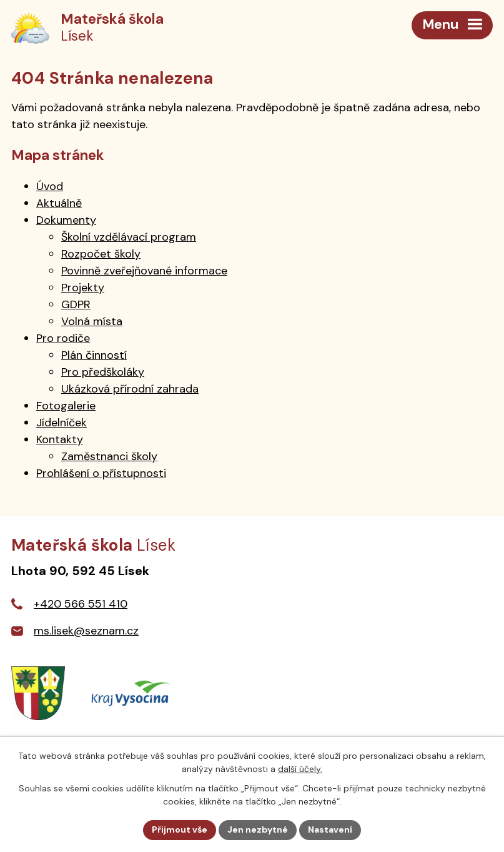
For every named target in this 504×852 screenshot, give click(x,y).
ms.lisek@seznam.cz (86, 631)
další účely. (300, 769)
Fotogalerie (66, 406)
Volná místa (92, 321)
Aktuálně (59, 203)
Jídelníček (62, 423)
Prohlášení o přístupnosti (101, 473)
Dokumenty (66, 220)
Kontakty (60, 439)
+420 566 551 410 (81, 604)
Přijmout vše (180, 829)
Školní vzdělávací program (129, 237)
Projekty (83, 288)
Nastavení (330, 829)
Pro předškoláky (103, 372)
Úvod (50, 186)
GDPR (76, 304)
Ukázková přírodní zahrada (130, 389)
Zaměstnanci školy (109, 456)
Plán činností (94, 355)
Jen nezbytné (258, 829)
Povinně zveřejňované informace (144, 271)
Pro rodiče (63, 338)
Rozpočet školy (101, 254)
